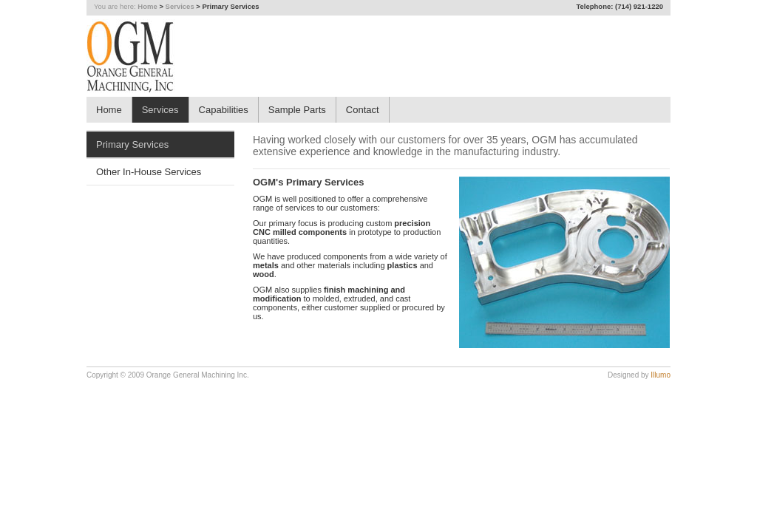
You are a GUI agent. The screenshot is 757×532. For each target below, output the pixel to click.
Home (147, 6)
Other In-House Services (149, 172)
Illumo (661, 375)
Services (180, 6)
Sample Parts (297, 110)
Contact (363, 110)
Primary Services (132, 144)
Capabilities (224, 110)
